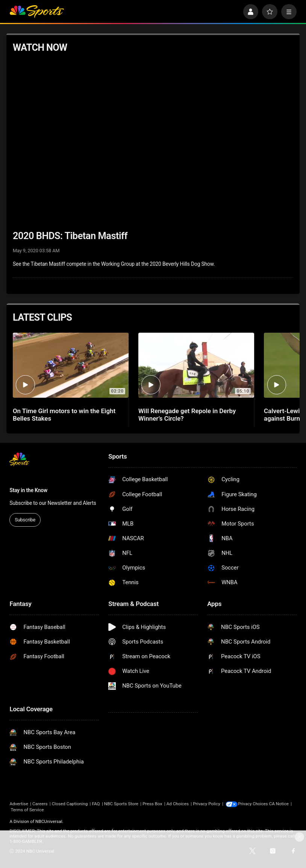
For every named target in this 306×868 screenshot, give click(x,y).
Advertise (19, 804)
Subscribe (25, 520)
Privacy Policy (206, 804)
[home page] (36, 12)
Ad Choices (178, 804)
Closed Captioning (70, 804)
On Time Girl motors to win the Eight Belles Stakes (64, 415)
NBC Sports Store (121, 804)
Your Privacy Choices (259, 804)
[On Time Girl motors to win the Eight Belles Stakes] (71, 365)
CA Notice (19, 809)
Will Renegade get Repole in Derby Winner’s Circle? (187, 415)
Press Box (152, 804)
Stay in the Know (28, 490)
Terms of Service (50, 809)
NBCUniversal (49, 821)
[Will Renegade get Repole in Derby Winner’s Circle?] (196, 365)
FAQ (96, 804)
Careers (40, 804)
